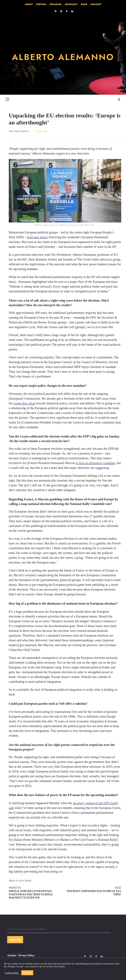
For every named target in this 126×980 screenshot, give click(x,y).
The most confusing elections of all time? (93, 891)
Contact (12, 955)
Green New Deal (24, 403)
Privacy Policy (26, 955)
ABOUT (29, 4)
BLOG (84, 4)
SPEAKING (56, 4)
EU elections (23, 881)
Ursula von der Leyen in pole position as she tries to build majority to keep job (37, 893)
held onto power (37, 237)
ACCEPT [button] (27, 973)
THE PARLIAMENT (19, 131)
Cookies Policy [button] (12, 973)
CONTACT (96, 4)
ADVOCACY (71, 4)
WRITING (41, 4)
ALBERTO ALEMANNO (63, 57)
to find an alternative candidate (95, 463)
